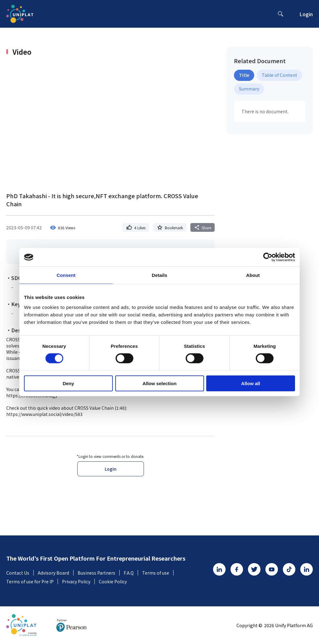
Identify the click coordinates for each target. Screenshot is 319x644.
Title (244, 75)
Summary (249, 89)
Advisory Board (56, 573)
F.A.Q (131, 573)
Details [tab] (159, 275)
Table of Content (279, 75)
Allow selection (159, 383)
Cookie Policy (113, 581)
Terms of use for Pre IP (32, 581)
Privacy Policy (78, 581)
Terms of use (158, 573)
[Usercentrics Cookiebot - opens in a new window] (268, 257)
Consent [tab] (66, 275)
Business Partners (99, 573)
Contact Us (20, 573)
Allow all (251, 383)
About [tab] (253, 275)
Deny (68, 383)
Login (306, 14)
